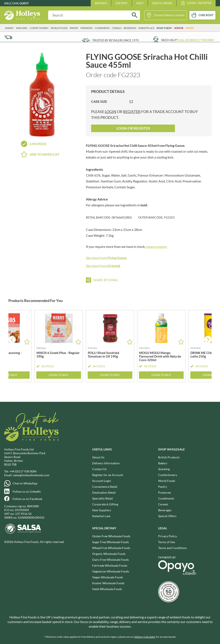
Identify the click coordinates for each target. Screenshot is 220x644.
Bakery (10, 28)
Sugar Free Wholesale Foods (111, 542)
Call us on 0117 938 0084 (196, 40)
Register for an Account (108, 475)
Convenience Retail (105, 487)
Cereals (117, 28)
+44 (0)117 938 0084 (23, 471)
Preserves (87, 28)
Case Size (99, 101)
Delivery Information (106, 463)
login (111, 112)
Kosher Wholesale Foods (108, 583)
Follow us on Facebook (27, 499)
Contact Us (99, 469)
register (132, 112)
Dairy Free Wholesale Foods (111, 560)
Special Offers (167, 516)
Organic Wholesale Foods (109, 554)
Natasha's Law (101, 516)
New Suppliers (102, 510)
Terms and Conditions (172, 548)
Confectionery (39, 28)
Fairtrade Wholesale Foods (110, 565)
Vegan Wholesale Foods (108, 577)
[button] (208, 340)
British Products (169, 457)
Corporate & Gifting (105, 504)
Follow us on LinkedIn (27, 491)
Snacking (22, 28)
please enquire (157, 247)
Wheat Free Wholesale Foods (111, 548)
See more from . (107, 258)
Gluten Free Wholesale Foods (111, 536)
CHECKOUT (206, 15)
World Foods (59, 28)
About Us (98, 457)
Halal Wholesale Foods (107, 589)
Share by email (106, 280)
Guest (24, 3)
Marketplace (146, 28)
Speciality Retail (103, 498)
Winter (179, 28)
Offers (190, 28)
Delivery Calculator (145, 637)
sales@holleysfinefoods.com (31, 475)
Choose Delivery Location (169, 15)
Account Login (102, 481)
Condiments (102, 28)
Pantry (74, 28)
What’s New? (164, 28)
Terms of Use (167, 542)
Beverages (130, 28)
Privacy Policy (168, 536)
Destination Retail (104, 492)
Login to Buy (59, 375)
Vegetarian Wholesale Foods (111, 571)
